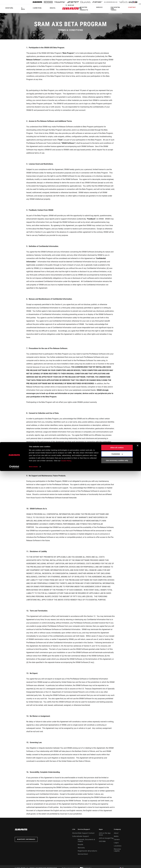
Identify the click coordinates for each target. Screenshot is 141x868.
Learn (54, 8)
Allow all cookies (117, 845)
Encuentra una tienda (122, 9)
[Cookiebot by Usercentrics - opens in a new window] (14, 864)
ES (138, 2)
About (117, 833)
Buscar (89, 7)
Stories (75, 833)
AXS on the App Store (107, 833)
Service (110, 7)
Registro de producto (99, 9)
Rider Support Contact (86, 833)
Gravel (37, 8)
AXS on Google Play (106, 836)
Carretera (26, 8)
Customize (117, 851)
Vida (46, 8)
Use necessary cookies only (117, 857)
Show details (34, 864)
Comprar (134, 7)
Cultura (75, 836)
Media (117, 836)
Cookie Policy (67, 858)
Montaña (7, 8)
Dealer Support (83, 836)
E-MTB (16, 9)
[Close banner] (138, 843)
